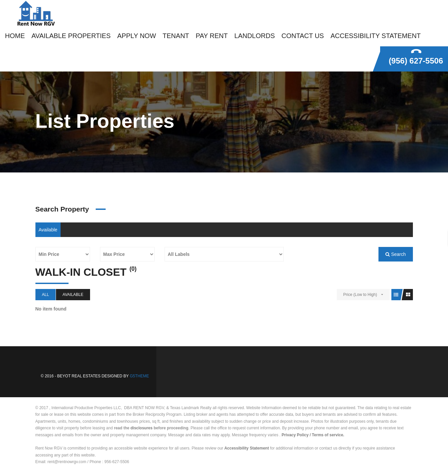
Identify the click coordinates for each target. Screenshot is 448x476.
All (46, 295)
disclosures (142, 428)
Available (48, 230)
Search (396, 254)
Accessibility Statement (247, 448)
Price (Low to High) (360, 295)
